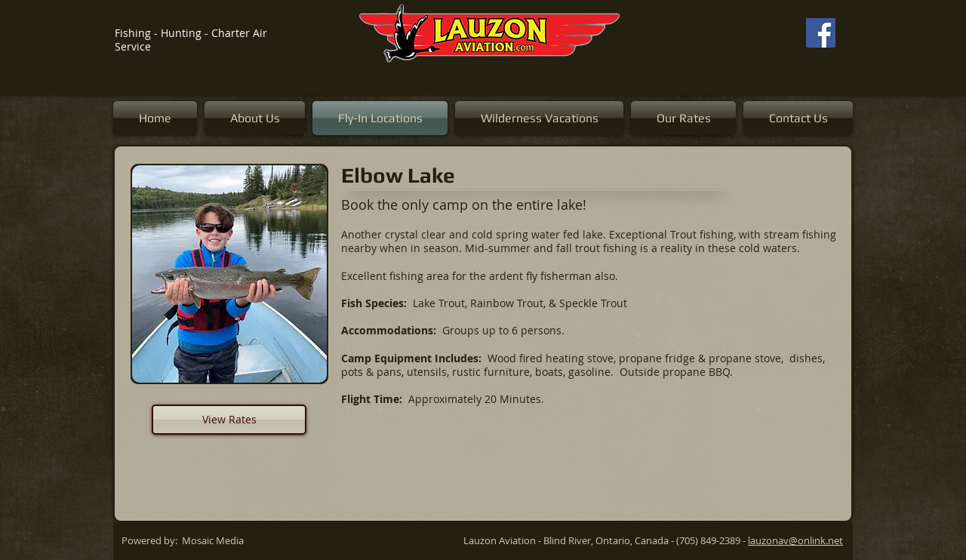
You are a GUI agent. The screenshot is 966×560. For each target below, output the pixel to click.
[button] (229, 274)
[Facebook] (821, 33)
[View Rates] (229, 420)
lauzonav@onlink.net (795, 540)
